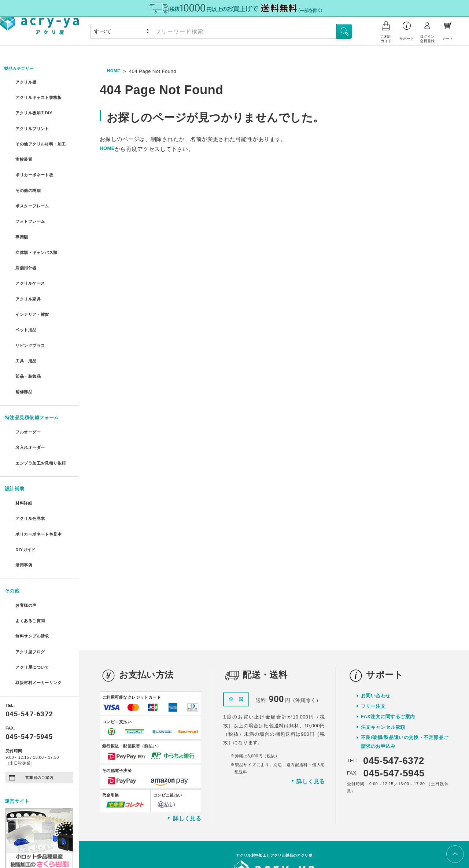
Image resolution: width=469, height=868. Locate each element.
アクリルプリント (34, 123)
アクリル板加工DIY (36, 109)
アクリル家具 (29, 278)
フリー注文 (373, 649)
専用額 (22, 224)
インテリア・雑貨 (34, 291)
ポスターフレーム (34, 198)
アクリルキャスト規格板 (41, 96)
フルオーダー (29, 395)
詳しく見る (184, 761)
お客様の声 (27, 560)
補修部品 (24, 357)
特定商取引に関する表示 (315, 840)
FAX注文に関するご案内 (388, 659)
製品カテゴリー (22, 69)
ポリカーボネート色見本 (41, 495)
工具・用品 (27, 331)
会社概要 (225, 840)
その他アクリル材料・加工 (43, 140)
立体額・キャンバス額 (39, 238)
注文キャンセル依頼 (383, 670)
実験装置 (24, 158)
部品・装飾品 (29, 344)
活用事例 (24, 522)
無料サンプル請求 (34, 586)
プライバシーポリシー (263, 840)
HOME (115, 71)
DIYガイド (26, 508)
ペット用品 (27, 304)
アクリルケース (32, 264)
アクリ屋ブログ (32, 600)
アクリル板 (27, 83)
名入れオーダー (32, 409)
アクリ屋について (34, 613)
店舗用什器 (27, 251)
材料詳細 (24, 468)
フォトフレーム (32, 211)
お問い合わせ (376, 638)
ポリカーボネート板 (36, 171)
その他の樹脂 (29, 184)
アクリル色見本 (32, 482)
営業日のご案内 (31, 721)
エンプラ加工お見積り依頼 (43, 426)
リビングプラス (32, 317)
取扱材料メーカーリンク (41, 626)
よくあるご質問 (32, 573)
